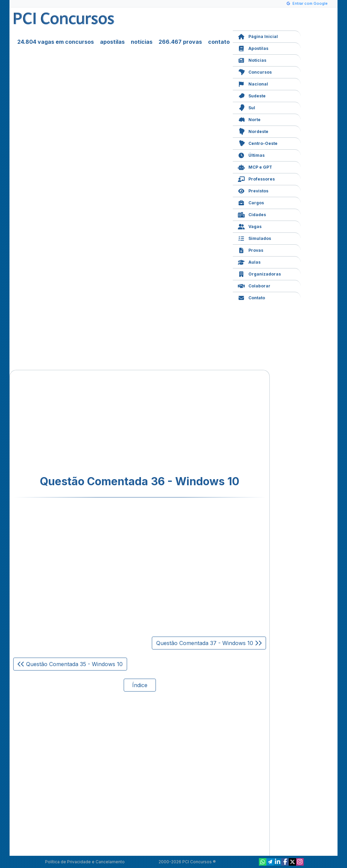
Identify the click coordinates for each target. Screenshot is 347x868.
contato (219, 42)
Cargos (251, 202)
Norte (249, 119)
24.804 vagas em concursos (56, 42)
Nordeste (253, 131)
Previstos (253, 190)
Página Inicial (258, 36)
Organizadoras (259, 273)
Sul (247, 107)
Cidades (252, 214)
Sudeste (252, 95)
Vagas (250, 226)
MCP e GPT (255, 166)
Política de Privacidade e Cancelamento (85, 862)
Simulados (254, 238)
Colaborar (254, 285)
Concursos (255, 71)
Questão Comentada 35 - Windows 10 (70, 664)
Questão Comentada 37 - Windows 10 (209, 643)
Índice (140, 685)
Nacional (253, 83)
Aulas (249, 261)
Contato (251, 297)
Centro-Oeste (258, 143)
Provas (251, 250)
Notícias (252, 60)
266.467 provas (180, 42)
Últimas (251, 155)
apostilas (112, 42)
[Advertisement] (84, 423)
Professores (256, 178)
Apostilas (253, 48)
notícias (142, 42)
